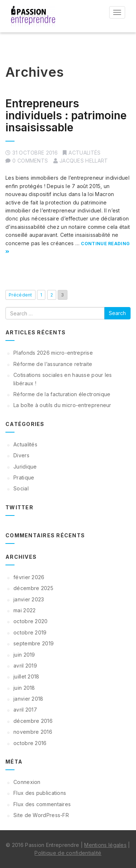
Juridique (25, 467)
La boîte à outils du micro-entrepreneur (62, 405)
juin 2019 (24, 655)
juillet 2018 (26, 676)
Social (21, 488)
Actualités (85, 153)
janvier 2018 (28, 699)
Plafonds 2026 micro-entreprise (53, 353)
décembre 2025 (33, 588)
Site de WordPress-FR (41, 815)
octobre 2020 (31, 621)
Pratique (24, 477)
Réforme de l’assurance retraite (53, 364)
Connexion (27, 782)
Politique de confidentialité (68, 853)
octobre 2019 (30, 632)
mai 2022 (24, 610)
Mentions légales (105, 845)
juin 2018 (24, 688)
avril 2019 (25, 666)
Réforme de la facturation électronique (62, 394)
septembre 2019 (34, 643)
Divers (21, 455)
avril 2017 (25, 710)
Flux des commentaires (42, 804)
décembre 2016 (33, 721)
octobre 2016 (30, 743)
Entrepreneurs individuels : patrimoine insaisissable (66, 115)
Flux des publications (40, 793)
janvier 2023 (29, 599)
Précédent (20, 295)
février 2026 (29, 577)
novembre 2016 (33, 732)
